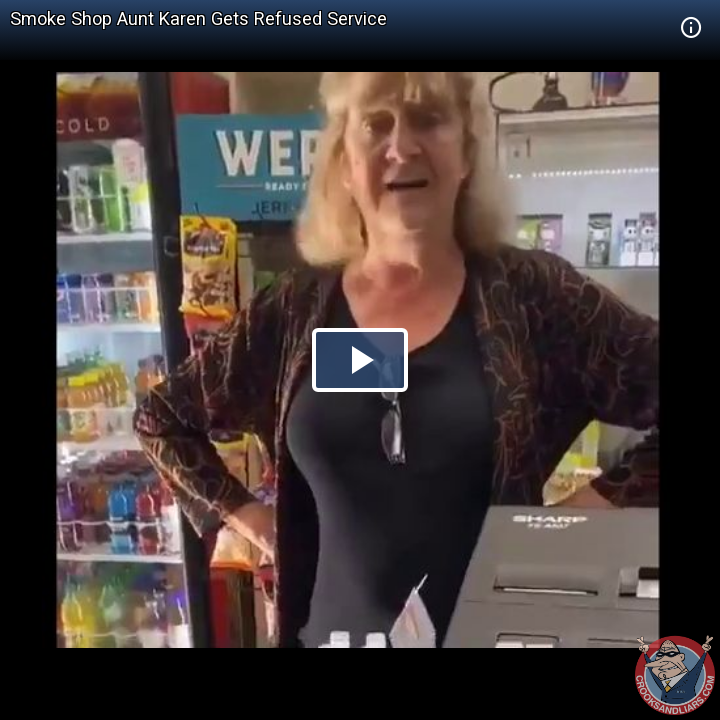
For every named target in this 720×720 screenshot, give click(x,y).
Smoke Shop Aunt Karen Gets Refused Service (198, 18)
